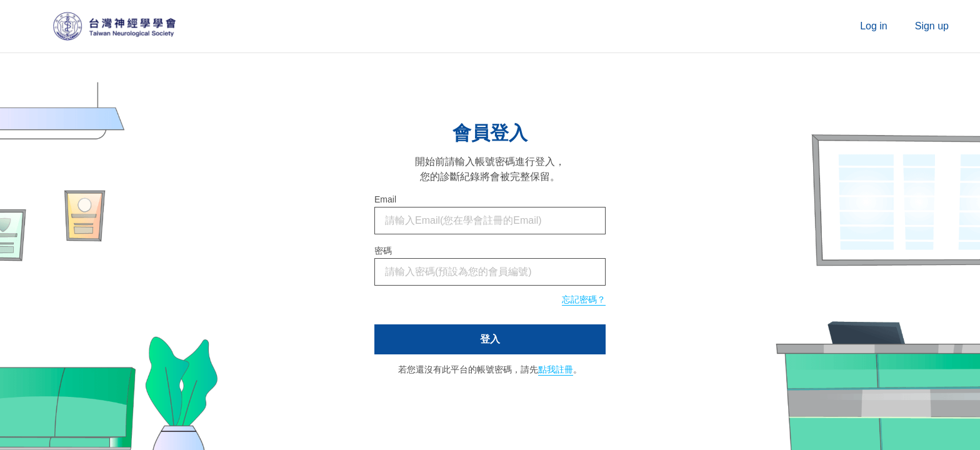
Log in (874, 26)
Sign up (932, 26)
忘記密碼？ (584, 299)
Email (385, 199)
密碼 (383, 251)
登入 (490, 339)
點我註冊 (556, 369)
